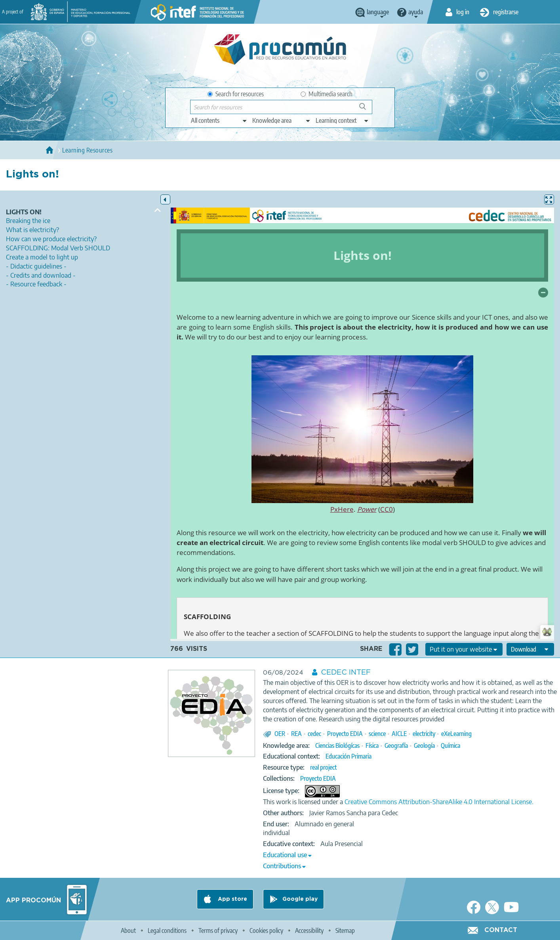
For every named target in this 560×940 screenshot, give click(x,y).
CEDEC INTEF (346, 673)
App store (232, 899)
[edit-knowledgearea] (282, 120)
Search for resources (236, 94)
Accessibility (309, 930)
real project (323, 767)
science (377, 734)
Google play (300, 899)
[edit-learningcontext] (342, 120)
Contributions (282, 866)
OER (280, 734)
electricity (424, 734)
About (128, 930)
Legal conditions (167, 930)
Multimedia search (327, 94)
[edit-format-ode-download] (530, 649)
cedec (314, 734)
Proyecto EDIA (345, 734)
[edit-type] (219, 120)
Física (372, 746)
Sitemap (345, 930)
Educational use (285, 855)
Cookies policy (266, 930)
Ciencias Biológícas (337, 746)
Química (450, 746)
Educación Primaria (349, 756)
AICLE (399, 734)
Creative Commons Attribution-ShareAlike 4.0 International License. (439, 802)
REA (296, 734)
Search (366, 110)
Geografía (396, 746)
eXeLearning (456, 734)
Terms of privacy (218, 930)
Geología (424, 746)
